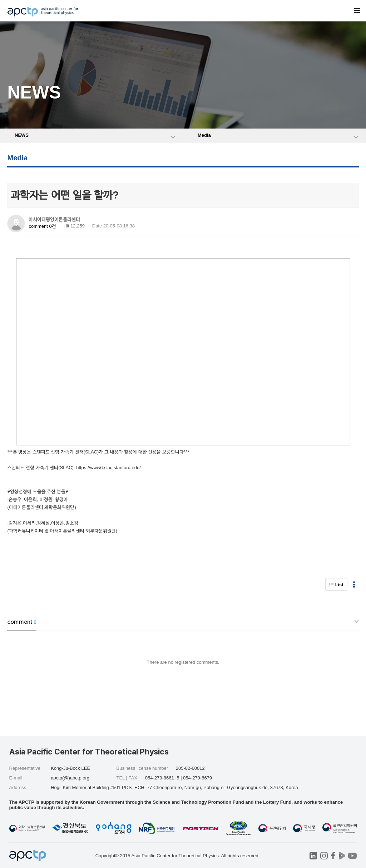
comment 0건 (42, 226)
